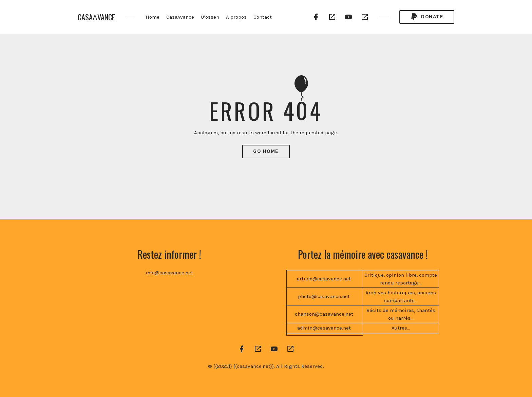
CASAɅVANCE (96, 17)
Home (153, 17)
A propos (236, 17)
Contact (263, 17)
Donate (427, 17)
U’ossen (210, 17)
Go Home (266, 151)
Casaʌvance (180, 17)
